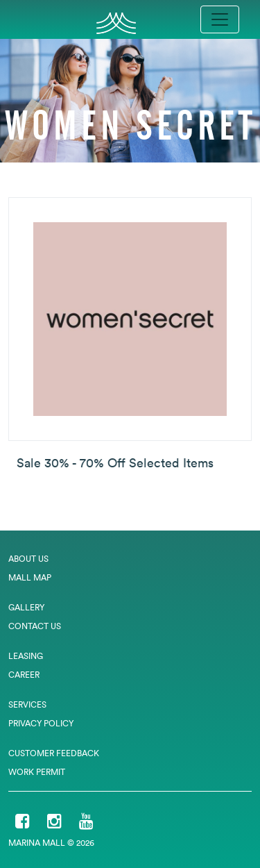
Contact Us (35, 626)
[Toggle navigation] (220, 19)
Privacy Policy (41, 723)
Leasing (26, 656)
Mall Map (30, 577)
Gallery (26, 607)
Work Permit (37, 772)
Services (27, 704)
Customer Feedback (54, 753)
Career (24, 675)
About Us (28, 559)
